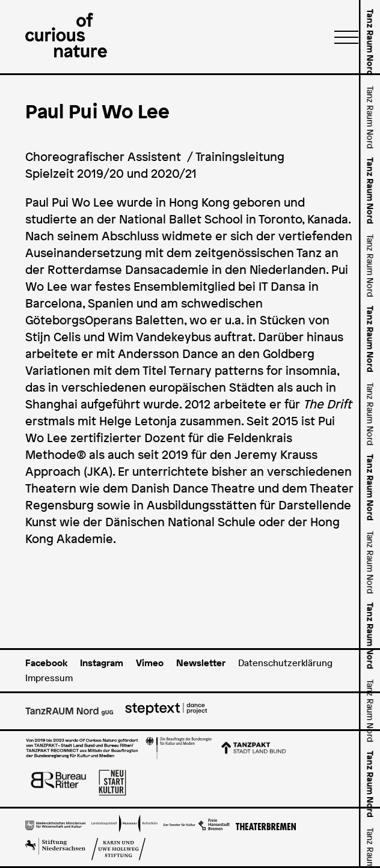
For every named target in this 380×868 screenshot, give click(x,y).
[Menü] (343, 37)
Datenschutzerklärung (285, 663)
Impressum (49, 678)
